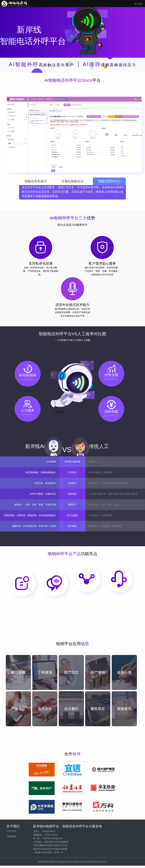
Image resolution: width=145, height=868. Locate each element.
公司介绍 (12, 831)
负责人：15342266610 (44, 831)
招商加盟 (12, 836)
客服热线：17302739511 (46, 835)
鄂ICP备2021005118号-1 (97, 862)
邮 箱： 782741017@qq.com (48, 838)
